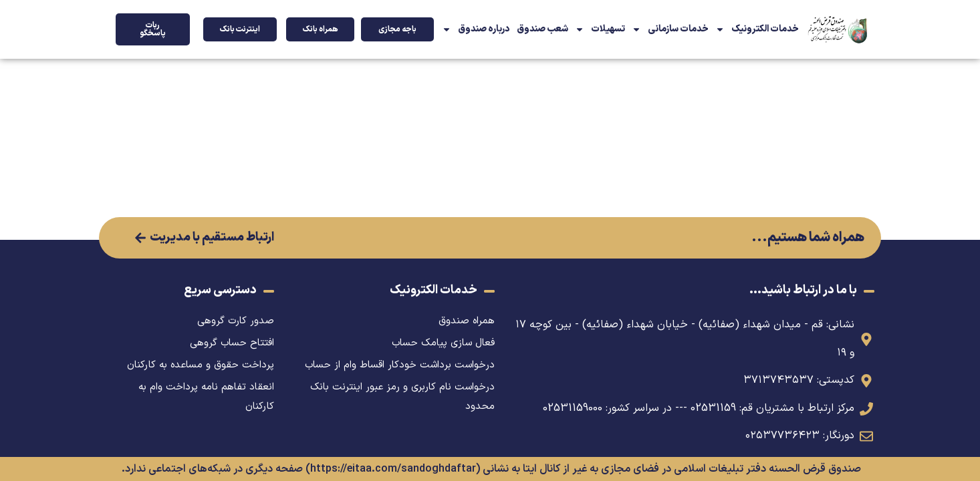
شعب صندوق (542, 29)
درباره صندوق (476, 29)
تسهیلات (600, 29)
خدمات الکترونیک (757, 29)
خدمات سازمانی (670, 29)
